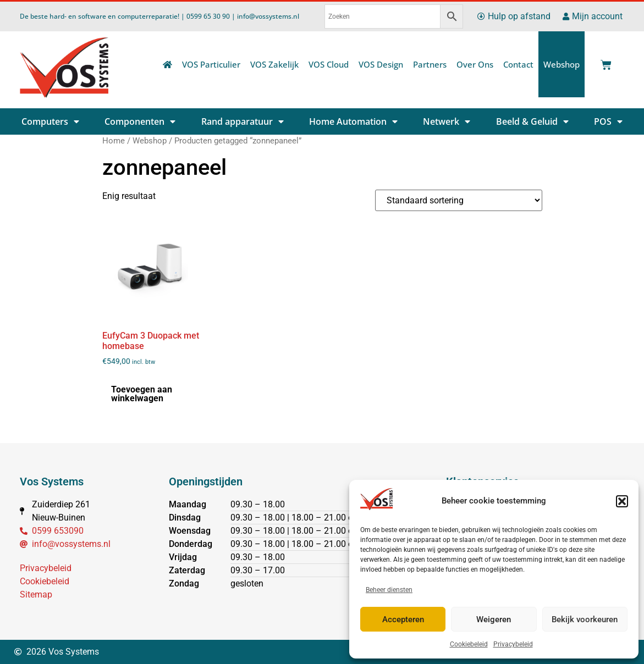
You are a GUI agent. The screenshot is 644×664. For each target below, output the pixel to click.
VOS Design (381, 64)
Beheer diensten (389, 590)
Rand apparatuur (243, 121)
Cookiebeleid (469, 644)
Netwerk (447, 121)
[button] (622, 501)
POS (608, 121)
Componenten (140, 121)
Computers (50, 121)
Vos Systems (52, 482)
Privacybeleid (513, 644)
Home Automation (353, 121)
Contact (518, 64)
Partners (430, 64)
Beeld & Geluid (532, 121)
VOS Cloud (329, 64)
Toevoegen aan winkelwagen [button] (142, 394)
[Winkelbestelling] (459, 200)
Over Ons (475, 64)
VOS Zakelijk (274, 64)
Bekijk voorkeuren (585, 619)
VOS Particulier (211, 64)
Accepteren (403, 619)
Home (114, 141)
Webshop (562, 64)
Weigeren (494, 619)
